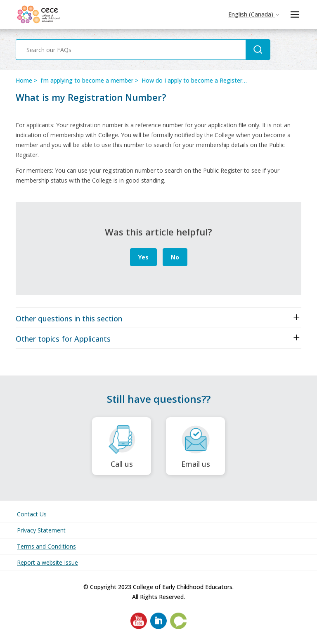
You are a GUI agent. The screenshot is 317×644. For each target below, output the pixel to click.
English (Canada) (254, 14)
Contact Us (32, 514)
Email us (195, 446)
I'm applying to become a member (87, 80)
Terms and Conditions (46, 546)
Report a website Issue (47, 562)
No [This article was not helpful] (175, 257)
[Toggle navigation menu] (295, 14)
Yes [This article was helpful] (143, 257)
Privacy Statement (41, 530)
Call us (122, 446)
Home (24, 80)
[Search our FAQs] (131, 50)
